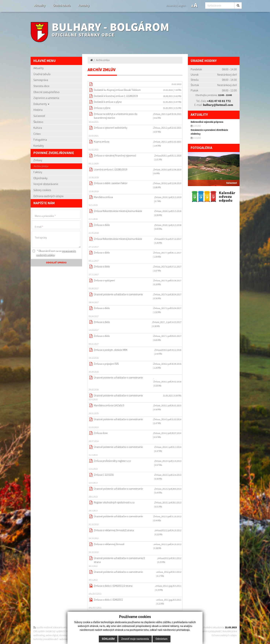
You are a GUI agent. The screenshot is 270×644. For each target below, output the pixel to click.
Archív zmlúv (41, 166)
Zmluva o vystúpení (104, 280)
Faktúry (38, 172)
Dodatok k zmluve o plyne (108, 102)
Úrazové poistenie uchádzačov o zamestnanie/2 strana (119, 560)
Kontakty (84, 6)
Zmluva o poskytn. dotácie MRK (111, 350)
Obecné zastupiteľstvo (46, 92)
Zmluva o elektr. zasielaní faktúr (111, 183)
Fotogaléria (40, 140)
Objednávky (40, 178)
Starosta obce (41, 86)
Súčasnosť (39, 116)
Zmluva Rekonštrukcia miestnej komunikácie (118, 211)
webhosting (39, 635)
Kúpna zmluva (102, 142)
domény (63, 635)
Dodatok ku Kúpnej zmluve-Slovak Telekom (117, 90)
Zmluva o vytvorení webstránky (111, 128)
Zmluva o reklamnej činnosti (109, 544)
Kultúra (38, 128)
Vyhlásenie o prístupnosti (209, 631)
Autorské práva (230, 631)
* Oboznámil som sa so (54, 253)
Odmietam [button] (161, 639)
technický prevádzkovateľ (46, 639)
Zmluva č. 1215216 (104, 475)
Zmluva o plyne (102, 108)
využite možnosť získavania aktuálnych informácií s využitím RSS (66, 627)
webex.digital (52, 635)
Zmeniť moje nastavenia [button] (135, 639)
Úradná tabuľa (62, 6)
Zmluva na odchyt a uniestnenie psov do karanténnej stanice (116, 116)
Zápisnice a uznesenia (46, 98)
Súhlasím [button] (108, 639)
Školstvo (38, 122)
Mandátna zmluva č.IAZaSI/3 (109, 405)
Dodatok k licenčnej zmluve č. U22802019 (116, 96)
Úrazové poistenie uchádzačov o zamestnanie (118, 294)
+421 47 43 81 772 (219, 101)
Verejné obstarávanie (46, 184)
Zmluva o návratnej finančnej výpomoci (115, 156)
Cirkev (37, 134)
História (38, 110)
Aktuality (40, 6)
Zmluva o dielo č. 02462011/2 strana (113, 586)
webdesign (65, 639)
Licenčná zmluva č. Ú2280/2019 (111, 169)
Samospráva (41, 80)
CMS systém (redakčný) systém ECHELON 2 (54, 631)
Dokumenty (41, 104)
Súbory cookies (42, 190)
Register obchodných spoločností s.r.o (114, 502)
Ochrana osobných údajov (48, 196)
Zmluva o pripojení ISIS (106, 364)
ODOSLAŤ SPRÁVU (56, 263)
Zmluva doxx (101, 433)
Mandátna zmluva (103, 197)
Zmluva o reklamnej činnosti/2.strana (114, 530)
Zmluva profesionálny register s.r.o (112, 461)
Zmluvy (38, 160)
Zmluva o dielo (102, 225)
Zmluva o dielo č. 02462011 (108, 600)
